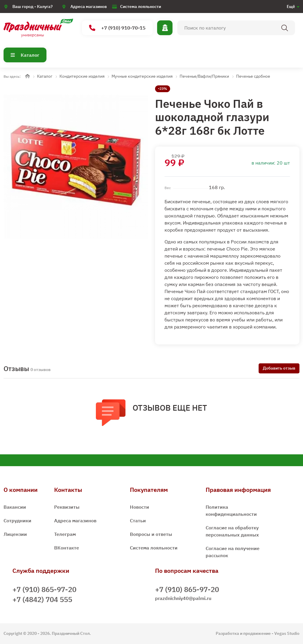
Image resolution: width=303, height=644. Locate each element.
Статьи (138, 521)
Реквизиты (67, 507)
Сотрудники (17, 521)
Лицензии (15, 534)
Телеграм (65, 534)
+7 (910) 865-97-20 (44, 589)
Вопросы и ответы (151, 534)
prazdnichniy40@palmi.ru (183, 598)
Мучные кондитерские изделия (142, 76)
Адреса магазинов (89, 6)
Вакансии (15, 507)
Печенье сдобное (253, 76)
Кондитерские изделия (82, 76)
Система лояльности (141, 6)
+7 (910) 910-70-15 (117, 28)
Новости (140, 507)
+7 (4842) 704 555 (42, 599)
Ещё (291, 6)
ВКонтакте (67, 548)
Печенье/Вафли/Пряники (204, 76)
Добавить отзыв (279, 368)
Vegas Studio (287, 633)
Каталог (25, 55)
